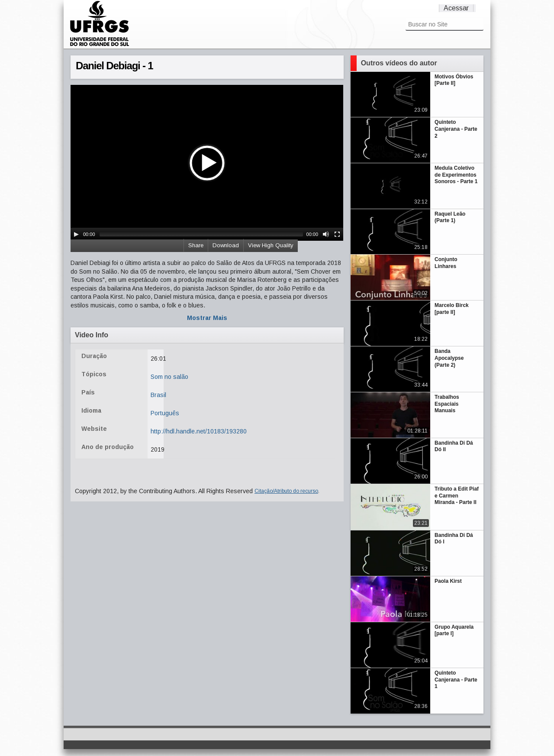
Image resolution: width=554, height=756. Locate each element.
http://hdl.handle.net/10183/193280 (199, 431)
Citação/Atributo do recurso (286, 491)
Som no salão (169, 377)
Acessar (456, 8)
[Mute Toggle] (326, 234)
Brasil (158, 395)
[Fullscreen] (337, 234)
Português (165, 413)
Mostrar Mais (207, 318)
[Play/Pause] (76, 234)
